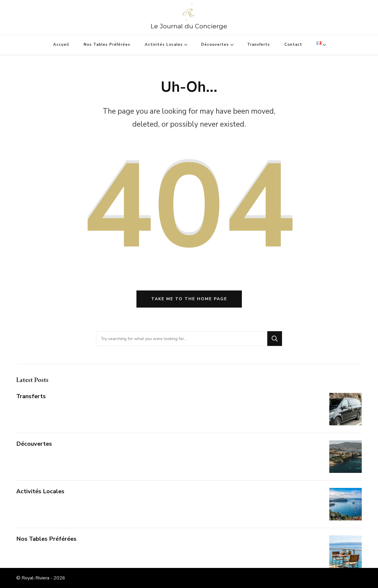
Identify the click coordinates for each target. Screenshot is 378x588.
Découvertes (215, 45)
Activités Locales (164, 45)
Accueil (61, 45)
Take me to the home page (189, 299)
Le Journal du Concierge (189, 26)
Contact (293, 45)
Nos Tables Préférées (107, 45)
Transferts (259, 45)
